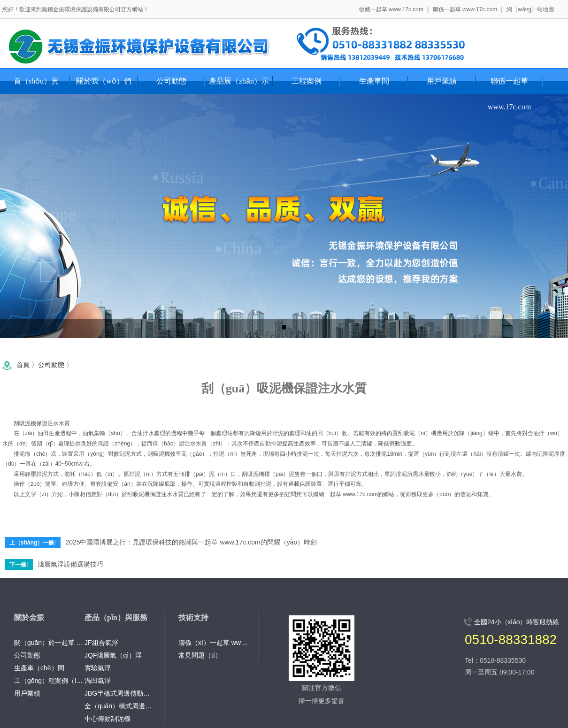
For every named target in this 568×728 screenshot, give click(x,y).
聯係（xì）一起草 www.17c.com (214, 643)
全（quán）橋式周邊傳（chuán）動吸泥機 (120, 706)
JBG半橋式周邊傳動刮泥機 (120, 693)
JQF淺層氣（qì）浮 (113, 655)
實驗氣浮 (98, 668)
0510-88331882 (511, 640)
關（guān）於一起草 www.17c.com (49, 643)
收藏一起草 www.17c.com (391, 9)
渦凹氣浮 (98, 681)
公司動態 (51, 365)
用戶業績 (27, 693)
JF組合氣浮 (101, 643)
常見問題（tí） (200, 655)
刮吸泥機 (25, 423)
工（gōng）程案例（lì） (49, 681)
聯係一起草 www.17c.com (465, 9)
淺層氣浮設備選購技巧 (70, 564)
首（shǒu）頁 (36, 81)
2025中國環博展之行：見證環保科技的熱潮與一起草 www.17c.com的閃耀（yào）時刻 (191, 542)
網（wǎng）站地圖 (530, 9)
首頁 (23, 365)
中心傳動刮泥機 (107, 719)
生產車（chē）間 (39, 668)
